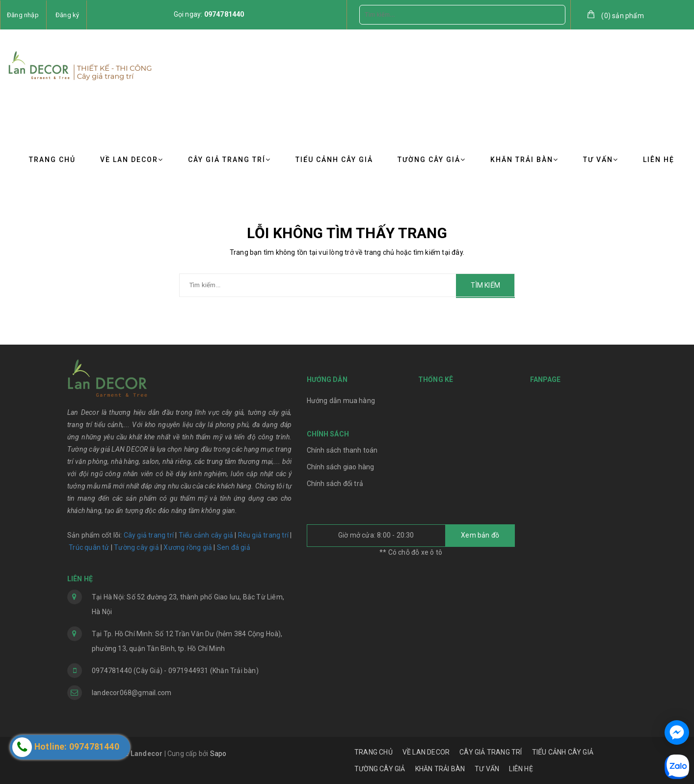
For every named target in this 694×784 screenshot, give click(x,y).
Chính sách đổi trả (335, 484)
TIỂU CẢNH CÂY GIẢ (334, 160)
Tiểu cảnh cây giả (206, 535)
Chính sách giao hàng (341, 467)
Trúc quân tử (89, 547)
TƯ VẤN (601, 160)
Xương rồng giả (188, 547)
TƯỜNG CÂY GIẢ (432, 160)
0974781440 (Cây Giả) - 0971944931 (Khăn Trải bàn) (175, 671)
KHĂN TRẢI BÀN (524, 160)
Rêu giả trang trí (263, 535)
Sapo (218, 754)
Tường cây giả (136, 547)
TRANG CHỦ (52, 160)
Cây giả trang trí (149, 535)
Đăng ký (67, 15)
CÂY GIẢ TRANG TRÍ (229, 160)
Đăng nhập (23, 15)
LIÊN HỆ (659, 160)
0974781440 (224, 14)
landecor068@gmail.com (132, 693)
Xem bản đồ (480, 535)
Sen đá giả (234, 547)
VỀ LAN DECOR (132, 160)
